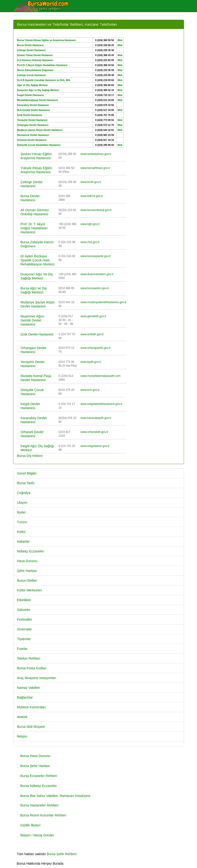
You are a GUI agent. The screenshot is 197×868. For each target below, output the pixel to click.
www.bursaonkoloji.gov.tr (96, 210)
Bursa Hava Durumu (35, 756)
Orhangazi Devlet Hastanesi (33, 350)
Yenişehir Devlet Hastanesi (33, 364)
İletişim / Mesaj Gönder (37, 835)
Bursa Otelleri (27, 580)
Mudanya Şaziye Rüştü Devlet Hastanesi (38, 304)
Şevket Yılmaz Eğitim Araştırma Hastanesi (36, 156)
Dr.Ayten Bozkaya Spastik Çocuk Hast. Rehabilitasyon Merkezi (38, 260)
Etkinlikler (24, 600)
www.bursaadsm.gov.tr (95, 288)
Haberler (23, 542)
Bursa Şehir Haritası (35, 766)
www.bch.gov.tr (90, 390)
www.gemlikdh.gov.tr (94, 316)
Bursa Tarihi (26, 483)
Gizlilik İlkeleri (30, 825)
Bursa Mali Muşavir (31, 727)
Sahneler (24, 610)
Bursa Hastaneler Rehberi (39, 805)
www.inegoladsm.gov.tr (95, 446)
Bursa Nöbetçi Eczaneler (39, 786)
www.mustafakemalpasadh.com (101, 376)
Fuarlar (22, 649)
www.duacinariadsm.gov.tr (97, 274)
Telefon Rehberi (29, 658)
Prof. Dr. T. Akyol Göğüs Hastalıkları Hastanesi (34, 228)
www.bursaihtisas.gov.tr (95, 168)
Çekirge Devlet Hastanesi (32, 184)
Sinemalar (25, 629)
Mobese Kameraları (32, 707)
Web (120, 40)
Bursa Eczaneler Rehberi (39, 776)
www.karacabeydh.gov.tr (96, 418)
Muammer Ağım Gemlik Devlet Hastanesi (32, 320)
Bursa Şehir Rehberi (62, 854)
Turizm (22, 522)
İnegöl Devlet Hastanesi (30, 406)
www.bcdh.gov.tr (91, 182)
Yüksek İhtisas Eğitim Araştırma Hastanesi (36, 170)
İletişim (22, 736)
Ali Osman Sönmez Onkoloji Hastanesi (35, 212)
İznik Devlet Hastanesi (37, 334)
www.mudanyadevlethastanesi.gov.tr (104, 302)
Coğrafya (24, 493)
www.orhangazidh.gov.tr (96, 348)
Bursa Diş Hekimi (30, 456)
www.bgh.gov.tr (90, 224)
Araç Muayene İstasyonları (37, 678)
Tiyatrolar (24, 639)
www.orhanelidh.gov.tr (94, 432)
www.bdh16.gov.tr (92, 196)
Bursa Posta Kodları (32, 668)
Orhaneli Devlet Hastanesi (32, 434)
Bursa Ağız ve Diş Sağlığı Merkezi (34, 290)
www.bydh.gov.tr (91, 362)
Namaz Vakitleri (29, 688)
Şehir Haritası (27, 571)
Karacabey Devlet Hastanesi (34, 420)
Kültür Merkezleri (30, 590)
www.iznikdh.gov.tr (92, 334)
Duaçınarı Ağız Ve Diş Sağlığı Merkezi (37, 276)
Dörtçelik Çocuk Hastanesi (32, 392)
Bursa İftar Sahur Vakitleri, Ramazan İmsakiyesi (55, 796)
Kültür (21, 532)
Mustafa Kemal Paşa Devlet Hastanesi (36, 378)
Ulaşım (22, 503)
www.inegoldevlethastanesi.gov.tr (102, 404)
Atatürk (22, 717)
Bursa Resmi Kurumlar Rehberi (43, 815)
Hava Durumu (27, 561)
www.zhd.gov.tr (90, 242)
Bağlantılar (25, 697)
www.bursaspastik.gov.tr (96, 256)
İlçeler (21, 512)
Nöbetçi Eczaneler (31, 551)
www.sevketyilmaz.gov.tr (96, 154)
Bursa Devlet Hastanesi (30, 198)
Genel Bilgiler (27, 473)
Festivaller (25, 619)
